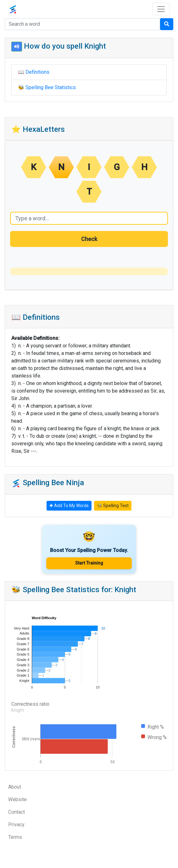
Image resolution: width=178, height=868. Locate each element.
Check (89, 239)
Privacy (16, 825)
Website (17, 799)
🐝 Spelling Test (113, 506)
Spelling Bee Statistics (51, 87)
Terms (15, 837)
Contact (17, 812)
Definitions (37, 72)
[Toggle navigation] (161, 9)
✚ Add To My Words (69, 506)
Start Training (89, 563)
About (15, 787)
